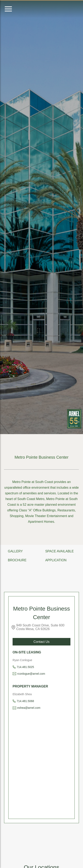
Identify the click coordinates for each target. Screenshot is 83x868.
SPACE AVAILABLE (60, 551)
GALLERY (15, 551)
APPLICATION (56, 560)
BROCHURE (17, 560)
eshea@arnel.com (29, 708)
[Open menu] (8, 9)
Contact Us (41, 642)
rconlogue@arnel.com (31, 674)
